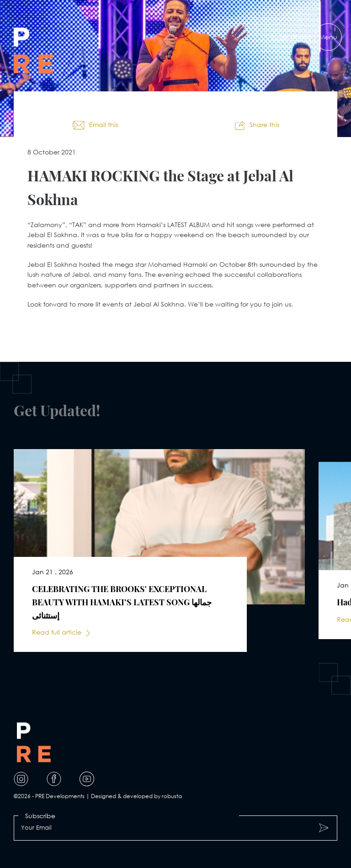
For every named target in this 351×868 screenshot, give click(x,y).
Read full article (57, 632)
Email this (104, 124)
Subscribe (40, 816)
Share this (264, 124)
